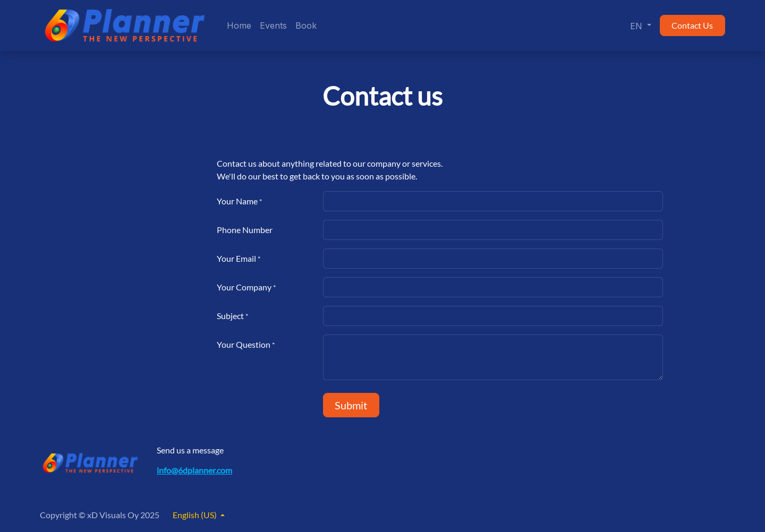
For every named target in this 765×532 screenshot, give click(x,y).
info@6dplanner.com (194, 470)
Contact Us (692, 25)
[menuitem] (239, 25)
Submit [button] (351, 405)
